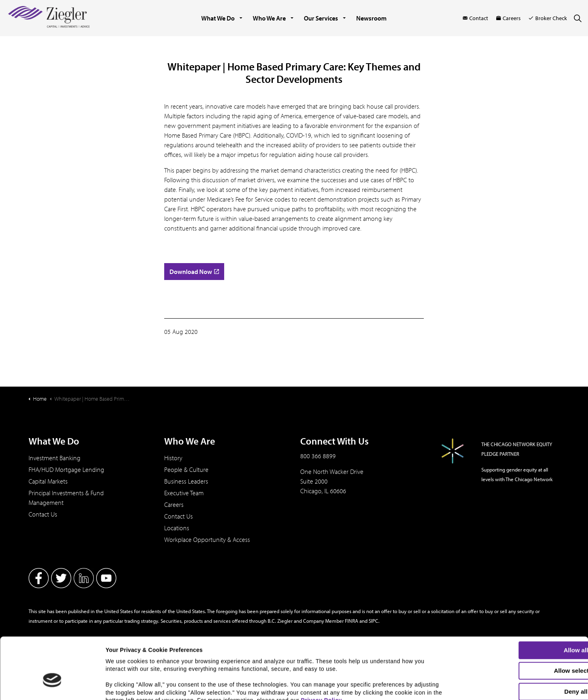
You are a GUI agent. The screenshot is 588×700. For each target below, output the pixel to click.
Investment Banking (55, 458)
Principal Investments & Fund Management (66, 498)
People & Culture (186, 469)
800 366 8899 (318, 456)
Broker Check (548, 18)
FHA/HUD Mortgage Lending (66, 469)
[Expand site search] (578, 18)
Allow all (521, 602)
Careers (509, 18)
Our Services (321, 18)
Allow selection (521, 622)
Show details (421, 687)
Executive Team (184, 493)
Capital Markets (48, 481)
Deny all (521, 643)
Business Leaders (186, 481)
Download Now (194, 272)
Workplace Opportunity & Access (207, 539)
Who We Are (269, 18)
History (173, 458)
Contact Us (43, 514)
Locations (177, 528)
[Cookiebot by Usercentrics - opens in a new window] (52, 689)
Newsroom (371, 18)
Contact (476, 18)
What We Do (218, 18)
